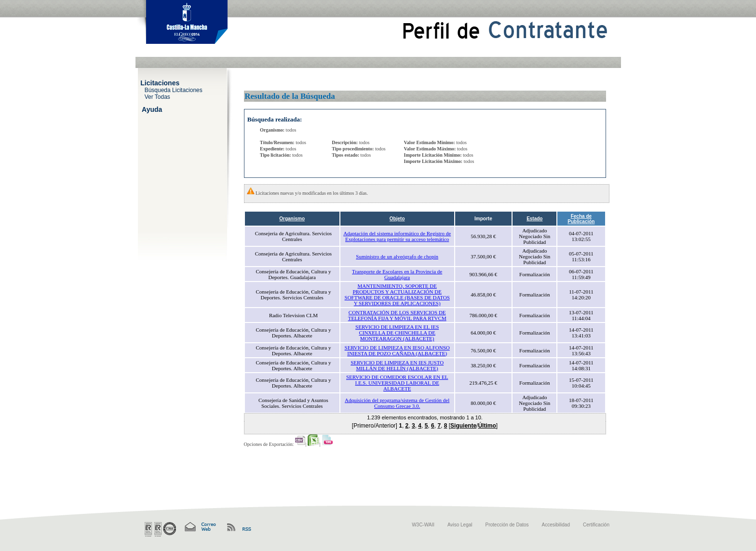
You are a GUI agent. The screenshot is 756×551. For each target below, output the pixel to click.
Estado (534, 219)
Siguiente (463, 426)
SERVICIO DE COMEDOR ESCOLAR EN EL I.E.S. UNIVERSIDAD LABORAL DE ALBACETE (397, 383)
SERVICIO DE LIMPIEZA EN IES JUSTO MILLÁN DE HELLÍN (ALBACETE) (397, 365)
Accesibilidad (556, 525)
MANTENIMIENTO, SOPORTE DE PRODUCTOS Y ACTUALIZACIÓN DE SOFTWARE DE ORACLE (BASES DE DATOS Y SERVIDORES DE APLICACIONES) (397, 295)
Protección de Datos (507, 525)
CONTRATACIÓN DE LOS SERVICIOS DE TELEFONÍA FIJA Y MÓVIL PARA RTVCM (397, 315)
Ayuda (152, 109)
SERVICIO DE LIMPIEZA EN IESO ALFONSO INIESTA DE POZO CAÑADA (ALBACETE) (397, 350)
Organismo (292, 219)
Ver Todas (157, 96)
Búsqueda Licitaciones (174, 90)
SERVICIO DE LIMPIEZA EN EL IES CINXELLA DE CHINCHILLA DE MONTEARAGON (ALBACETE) (397, 333)
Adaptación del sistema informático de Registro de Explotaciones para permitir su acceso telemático (397, 236)
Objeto (397, 219)
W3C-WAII (423, 525)
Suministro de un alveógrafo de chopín (397, 256)
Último (487, 426)
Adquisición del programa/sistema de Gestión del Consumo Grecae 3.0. (397, 403)
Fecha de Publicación (581, 219)
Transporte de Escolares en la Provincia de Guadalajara (397, 274)
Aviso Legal (460, 525)
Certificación (596, 525)
